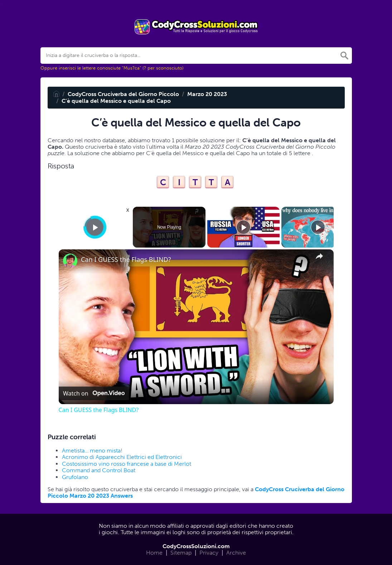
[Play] (243, 227)
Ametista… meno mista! (92, 451)
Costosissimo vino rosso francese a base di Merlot (127, 464)
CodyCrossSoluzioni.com (196, 546)
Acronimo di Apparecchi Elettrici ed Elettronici (122, 457)
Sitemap (181, 553)
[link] (70, 261)
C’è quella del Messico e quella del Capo (116, 101)
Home (154, 553)
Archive (236, 553)
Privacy (209, 553)
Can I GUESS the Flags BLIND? (126, 260)
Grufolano (75, 477)
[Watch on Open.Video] (94, 393)
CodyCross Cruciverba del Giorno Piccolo (123, 94)
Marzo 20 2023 (207, 94)
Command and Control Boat (99, 470)
